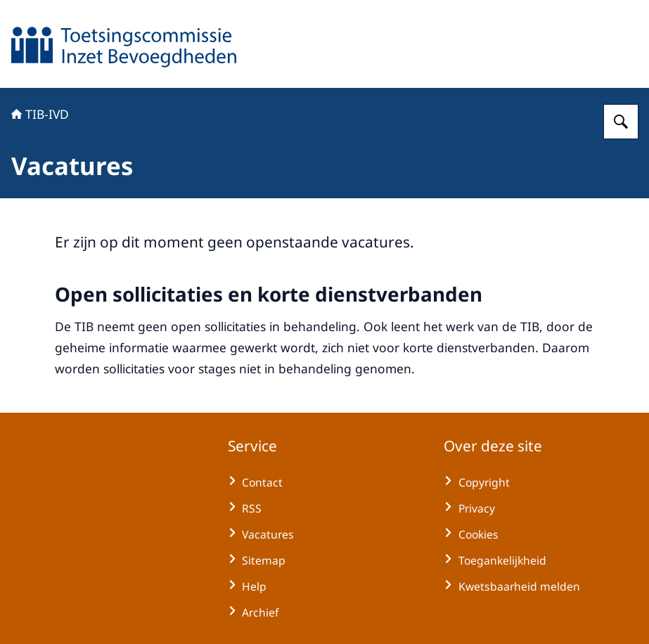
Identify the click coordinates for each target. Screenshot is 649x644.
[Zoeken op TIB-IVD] (621, 122)
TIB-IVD (40, 114)
